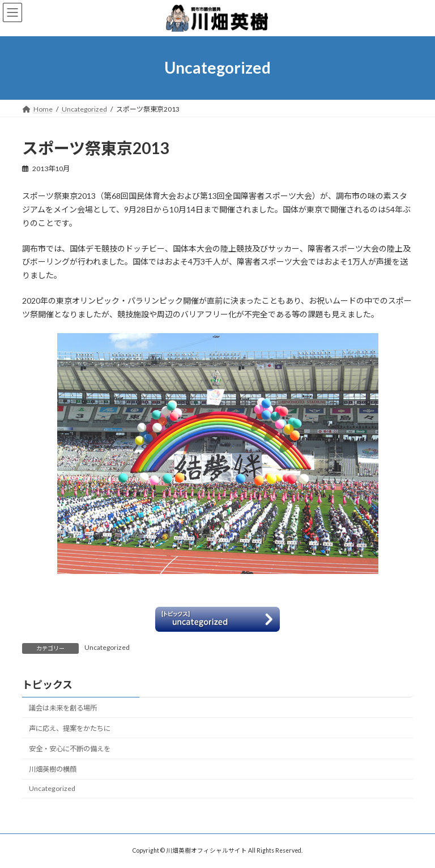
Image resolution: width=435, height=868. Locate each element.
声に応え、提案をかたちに (70, 728)
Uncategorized (107, 647)
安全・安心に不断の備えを (70, 749)
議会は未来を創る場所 (63, 707)
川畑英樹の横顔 (53, 769)
